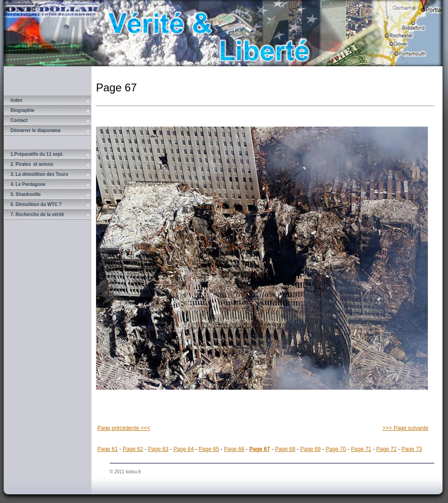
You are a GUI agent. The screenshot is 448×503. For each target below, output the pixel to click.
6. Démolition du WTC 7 (36, 204)
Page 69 (311, 449)
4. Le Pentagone (28, 184)
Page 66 (234, 449)
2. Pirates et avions (32, 164)
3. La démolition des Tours (39, 174)
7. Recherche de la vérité (37, 214)
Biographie (22, 110)
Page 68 (285, 449)
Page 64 (184, 449)
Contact (19, 120)
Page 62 (133, 449)
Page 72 (387, 449)
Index (16, 100)
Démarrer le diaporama (35, 130)
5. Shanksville (26, 194)
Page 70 (336, 449)
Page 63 (158, 449)
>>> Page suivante (405, 428)
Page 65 (209, 449)
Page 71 (361, 449)
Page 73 (412, 449)
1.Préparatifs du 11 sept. (37, 154)
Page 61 (108, 449)
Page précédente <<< (124, 428)
